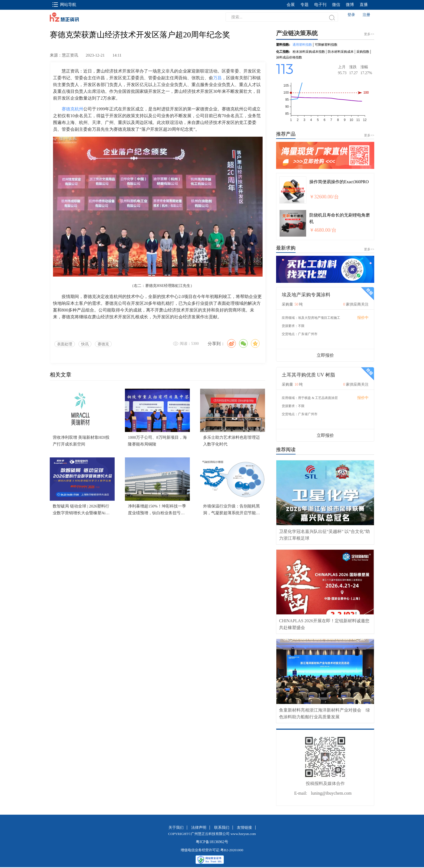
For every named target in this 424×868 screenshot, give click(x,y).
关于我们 (176, 828)
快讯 (85, 344)
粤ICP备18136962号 (212, 842)
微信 (336, 5)
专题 (304, 5)
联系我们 (222, 828)
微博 (350, 5)
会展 (291, 5)
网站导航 (64, 5)
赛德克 (103, 344)
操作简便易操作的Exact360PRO (339, 182)
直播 (364, 5)
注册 (366, 15)
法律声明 (199, 828)
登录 (351, 15)
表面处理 (65, 344)
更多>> (369, 135)
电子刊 (320, 5)
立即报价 (325, 355)
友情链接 (244, 828)
